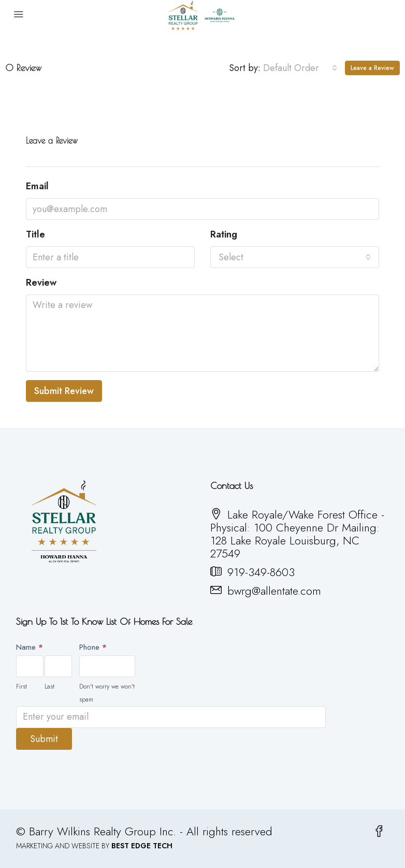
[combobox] (300, 68)
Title (35, 235)
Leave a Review (372, 68)
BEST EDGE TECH (142, 846)
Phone (93, 647)
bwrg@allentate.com (274, 591)
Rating (224, 235)
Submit (44, 739)
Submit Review (64, 391)
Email (37, 186)
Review (41, 283)
